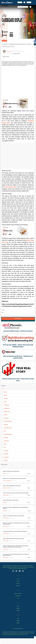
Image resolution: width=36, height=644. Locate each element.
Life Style (6, 399)
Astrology (6, 418)
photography (7, 408)
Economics (6, 457)
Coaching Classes (8, 428)
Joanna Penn (6, 495)
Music (5, 444)
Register (18, 621)
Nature (5, 402)
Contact (18, 581)
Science (6, 460)
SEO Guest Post (22, 632)
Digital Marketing (8, 434)
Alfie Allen (5, 549)
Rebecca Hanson (7, 488)
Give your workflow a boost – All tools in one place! (18, 331)
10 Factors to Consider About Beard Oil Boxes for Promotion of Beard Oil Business (16, 555)
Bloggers (18, 608)
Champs (5, 502)
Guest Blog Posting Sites (11, 634)
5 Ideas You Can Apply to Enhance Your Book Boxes (14, 516)
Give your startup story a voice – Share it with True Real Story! (18, 380)
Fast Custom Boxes (7, 481)
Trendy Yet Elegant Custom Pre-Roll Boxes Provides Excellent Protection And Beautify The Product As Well (16, 546)
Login (18, 618)
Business (4, 41)
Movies (5, 415)
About (18, 579)
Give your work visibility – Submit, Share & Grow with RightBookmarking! (18, 346)
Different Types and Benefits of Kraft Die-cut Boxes (14, 539)
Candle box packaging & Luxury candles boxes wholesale (15, 531)
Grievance (18, 583)
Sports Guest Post (14, 633)
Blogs (18, 606)
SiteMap (18, 623)
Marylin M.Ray (6, 518)
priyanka (5, 511)
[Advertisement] (18, 156)
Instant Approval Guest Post (24, 633)
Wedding (6, 438)
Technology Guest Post (14, 632)
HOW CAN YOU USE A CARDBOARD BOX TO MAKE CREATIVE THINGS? (15, 508)
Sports (5, 395)
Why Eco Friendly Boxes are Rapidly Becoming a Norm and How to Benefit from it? (16, 524)
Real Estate (6, 441)
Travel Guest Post (5, 632)
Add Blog (18, 611)
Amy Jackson (6, 541)
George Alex (6, 558)
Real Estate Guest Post (30, 632)
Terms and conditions (18, 594)
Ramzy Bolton (6, 526)
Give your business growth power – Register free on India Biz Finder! (18, 357)
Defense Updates (8, 421)
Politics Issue (7, 412)
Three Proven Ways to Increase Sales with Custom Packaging (16, 493)
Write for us (18, 586)
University (6, 451)
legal (18, 598)
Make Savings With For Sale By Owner (11, 500)
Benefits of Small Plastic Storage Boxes (11, 471)
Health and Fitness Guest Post (22, 634)
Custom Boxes (6, 534)
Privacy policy (18, 596)
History (5, 392)
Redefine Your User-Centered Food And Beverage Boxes (14, 478)
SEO (5, 431)
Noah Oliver (9, 51)
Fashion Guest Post (7, 633)
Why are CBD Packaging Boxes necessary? (12, 486)
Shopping (6, 454)
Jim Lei (4, 474)
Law (5, 447)
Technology (6, 405)
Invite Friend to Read (18, 319)
